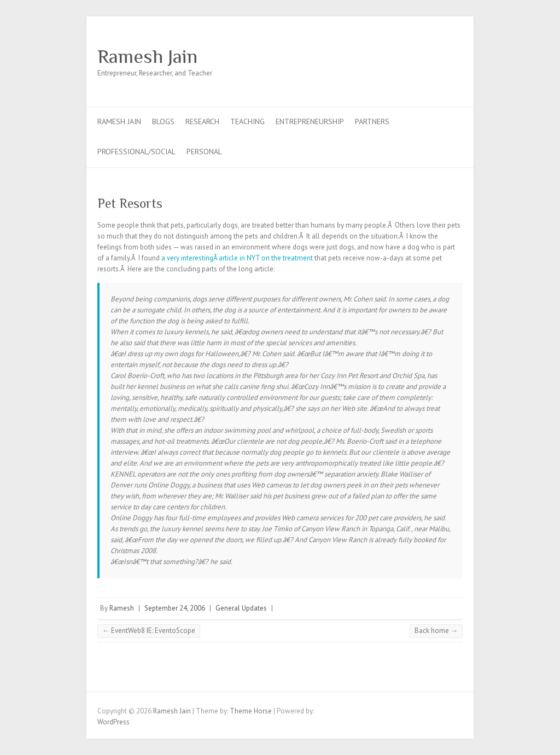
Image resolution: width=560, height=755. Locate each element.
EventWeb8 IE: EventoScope (149, 631)
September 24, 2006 (175, 608)
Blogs (163, 121)
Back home (436, 631)
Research (202, 121)
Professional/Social (136, 152)
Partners (372, 121)
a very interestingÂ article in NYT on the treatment (237, 258)
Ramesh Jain (147, 56)
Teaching (247, 121)
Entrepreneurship (310, 121)
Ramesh (122, 608)
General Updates (241, 608)
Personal (204, 152)
